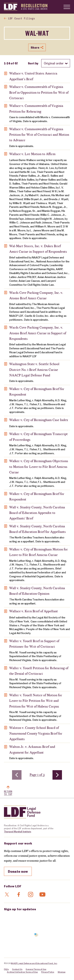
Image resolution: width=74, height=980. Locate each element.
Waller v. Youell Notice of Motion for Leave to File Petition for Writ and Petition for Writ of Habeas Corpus (36, 701)
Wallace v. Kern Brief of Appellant (34, 611)
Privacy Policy (48, 972)
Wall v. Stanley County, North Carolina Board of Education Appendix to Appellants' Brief (37, 513)
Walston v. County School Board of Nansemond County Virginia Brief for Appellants (36, 733)
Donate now (18, 871)
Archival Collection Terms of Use (22, 972)
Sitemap (61, 972)
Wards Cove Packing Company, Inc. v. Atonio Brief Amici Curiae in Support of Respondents (38, 333)
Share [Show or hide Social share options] (37, 47)
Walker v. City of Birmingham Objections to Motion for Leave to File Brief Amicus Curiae (39, 467)
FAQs (6, 969)
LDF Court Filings (22, 19)
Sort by (33, 63)
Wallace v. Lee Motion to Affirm (32, 154)
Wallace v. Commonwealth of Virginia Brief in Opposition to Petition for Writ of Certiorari (39, 92)
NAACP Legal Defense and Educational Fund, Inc (34, 963)
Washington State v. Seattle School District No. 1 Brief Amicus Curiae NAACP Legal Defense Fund (34, 370)
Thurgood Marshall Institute (17, 832)
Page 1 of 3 (38, 775)
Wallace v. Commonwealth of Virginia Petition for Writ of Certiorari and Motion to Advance (39, 135)
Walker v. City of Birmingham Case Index (39, 420)
